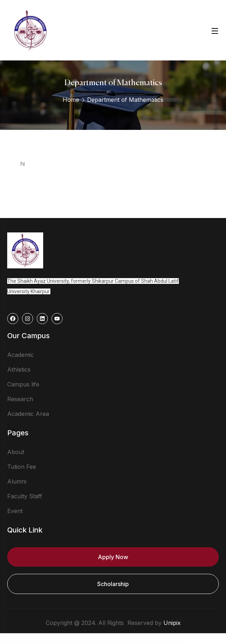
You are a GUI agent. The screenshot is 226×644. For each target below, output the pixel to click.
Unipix (172, 623)
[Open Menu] (215, 30)
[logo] (30, 30)
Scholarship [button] (113, 584)
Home (71, 100)
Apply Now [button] (113, 557)
